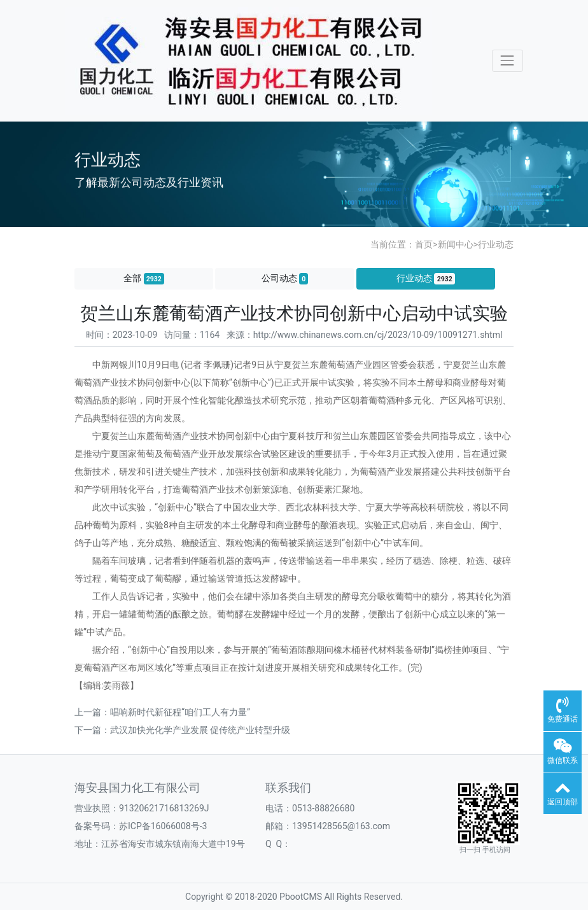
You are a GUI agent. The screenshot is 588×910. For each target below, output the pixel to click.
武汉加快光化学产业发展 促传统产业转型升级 (200, 730)
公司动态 (285, 279)
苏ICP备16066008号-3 (163, 826)
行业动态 (496, 244)
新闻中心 (456, 244)
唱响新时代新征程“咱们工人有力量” (180, 712)
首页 (424, 244)
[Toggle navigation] (507, 61)
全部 (144, 279)
